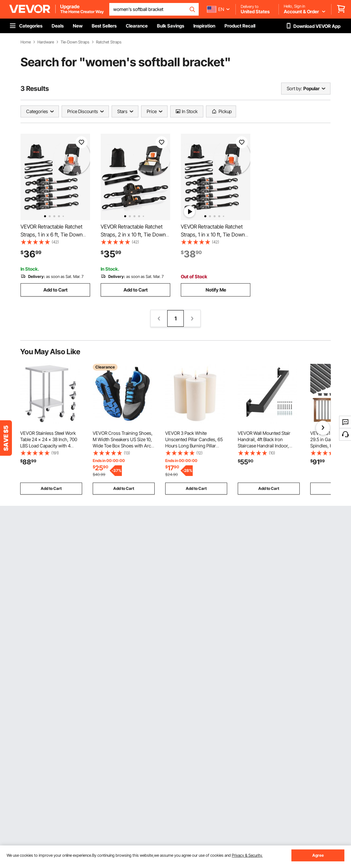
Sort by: (294, 88)
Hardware (46, 42)
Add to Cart (55, 290)
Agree (318, 855)
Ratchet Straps (109, 42)
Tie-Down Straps (75, 42)
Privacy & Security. (247, 855)
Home (26, 42)
